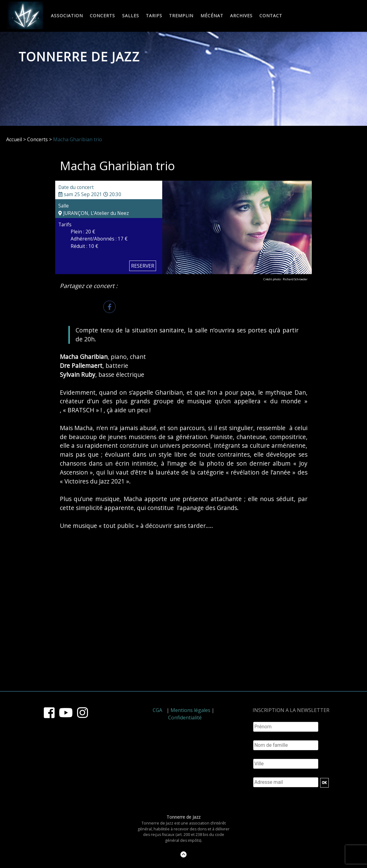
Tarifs (154, 16)
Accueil (14, 139)
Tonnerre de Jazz (79, 57)
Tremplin (181, 16)
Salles (131, 16)
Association (67, 16)
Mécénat (212, 16)
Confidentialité (185, 718)
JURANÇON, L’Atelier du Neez (94, 213)
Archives (241, 16)
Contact (271, 16)
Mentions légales (190, 710)
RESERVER (143, 266)
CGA (157, 710)
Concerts (102, 16)
